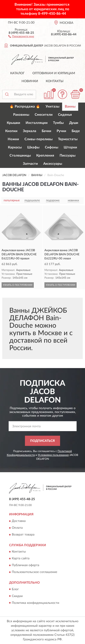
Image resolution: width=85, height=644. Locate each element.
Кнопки (11, 131)
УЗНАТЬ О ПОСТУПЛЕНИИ (18, 285)
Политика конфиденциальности (35, 603)
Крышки (13, 123)
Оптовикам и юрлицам (54, 73)
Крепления (45, 156)
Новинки (30, 81)
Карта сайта (21, 559)
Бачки (46, 131)
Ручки (61, 131)
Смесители (44, 115)
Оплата (17, 528)
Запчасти (30, 164)
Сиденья (65, 115)
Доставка (19, 521)
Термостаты (68, 139)
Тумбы (58, 123)
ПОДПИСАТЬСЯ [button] (42, 441)
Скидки (17, 596)
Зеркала (30, 131)
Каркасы (15, 147)
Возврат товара (23, 535)
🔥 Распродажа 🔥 (25, 107)
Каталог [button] (17, 73)
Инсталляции (37, 123)
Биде (76, 131)
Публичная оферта (25, 565)
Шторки (70, 147)
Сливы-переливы (39, 139)
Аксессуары (53, 164)
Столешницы (20, 156)
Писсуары (68, 156)
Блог (15, 589)
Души (74, 123)
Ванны (70, 107)
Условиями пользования (53, 455)
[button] (21, 36)
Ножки (13, 139)
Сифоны (52, 147)
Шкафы (33, 147)
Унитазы (52, 107)
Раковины (21, 115)
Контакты (55, 81)
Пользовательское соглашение (34, 572)
